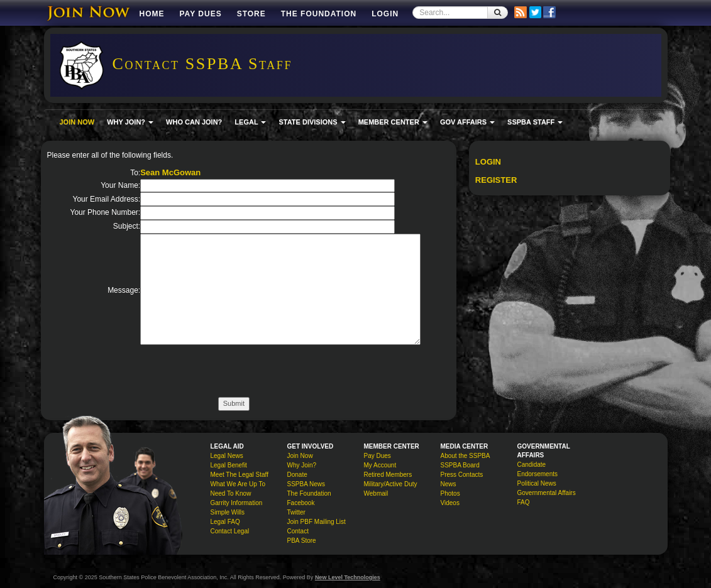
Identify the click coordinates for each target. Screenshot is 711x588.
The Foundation (319, 14)
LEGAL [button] (250, 122)
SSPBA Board (460, 465)
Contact (298, 531)
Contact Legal (230, 531)
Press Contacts (462, 475)
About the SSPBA (466, 456)
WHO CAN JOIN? (194, 122)
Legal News (227, 456)
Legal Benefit (229, 465)
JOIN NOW (77, 122)
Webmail (376, 493)
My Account (380, 465)
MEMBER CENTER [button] (393, 122)
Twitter (296, 512)
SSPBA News (306, 484)
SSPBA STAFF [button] (535, 122)
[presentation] (236, 373)
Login (385, 14)
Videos (450, 503)
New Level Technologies (348, 577)
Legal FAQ (225, 522)
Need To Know (231, 493)
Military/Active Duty (391, 484)
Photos (450, 493)
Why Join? (302, 465)
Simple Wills (228, 512)
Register (496, 180)
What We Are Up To (238, 484)
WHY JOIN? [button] (130, 122)
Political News (537, 483)
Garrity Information (237, 503)
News (449, 484)
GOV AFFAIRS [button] (467, 122)
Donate (297, 475)
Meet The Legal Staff (240, 475)
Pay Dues (201, 14)
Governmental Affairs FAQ (547, 498)
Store (251, 14)
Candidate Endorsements (537, 469)
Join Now (300, 456)
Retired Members (388, 475)
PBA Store (302, 541)
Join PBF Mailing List (317, 522)
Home (152, 14)
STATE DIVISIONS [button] (312, 122)
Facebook (301, 503)
